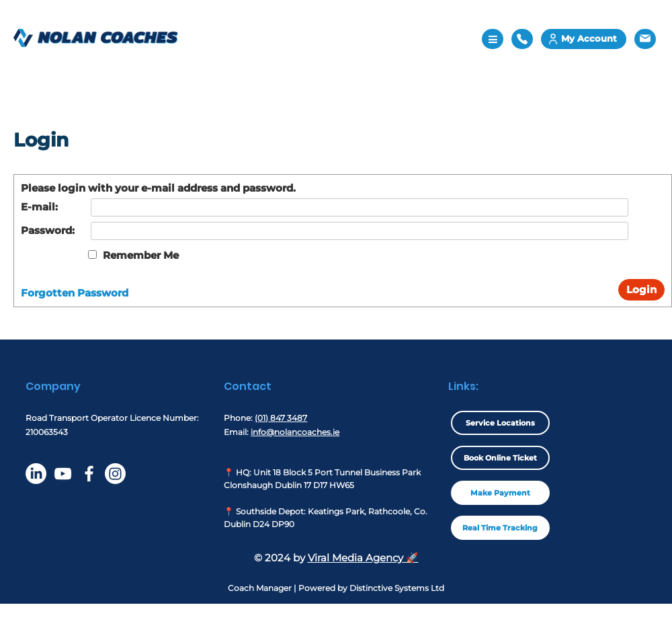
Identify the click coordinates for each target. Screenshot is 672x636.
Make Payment (500, 493)
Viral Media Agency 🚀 (363, 558)
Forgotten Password (75, 293)
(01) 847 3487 (281, 418)
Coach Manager (260, 588)
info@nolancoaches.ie (295, 432)
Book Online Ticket (500, 458)
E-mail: (39, 207)
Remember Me (141, 255)
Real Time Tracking (500, 528)
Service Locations (500, 423)
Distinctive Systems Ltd (397, 588)
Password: (48, 230)
